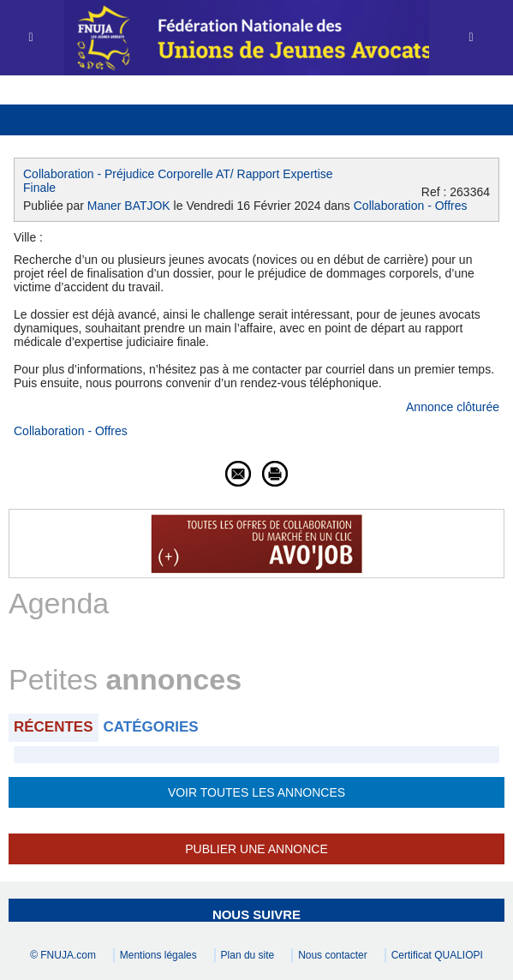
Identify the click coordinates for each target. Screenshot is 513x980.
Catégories (151, 727)
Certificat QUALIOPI (437, 955)
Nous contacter (333, 955)
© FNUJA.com (63, 955)
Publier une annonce (256, 849)
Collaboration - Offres (411, 206)
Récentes (54, 727)
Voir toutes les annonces (256, 792)
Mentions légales (158, 955)
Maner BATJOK (129, 206)
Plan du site (248, 955)
